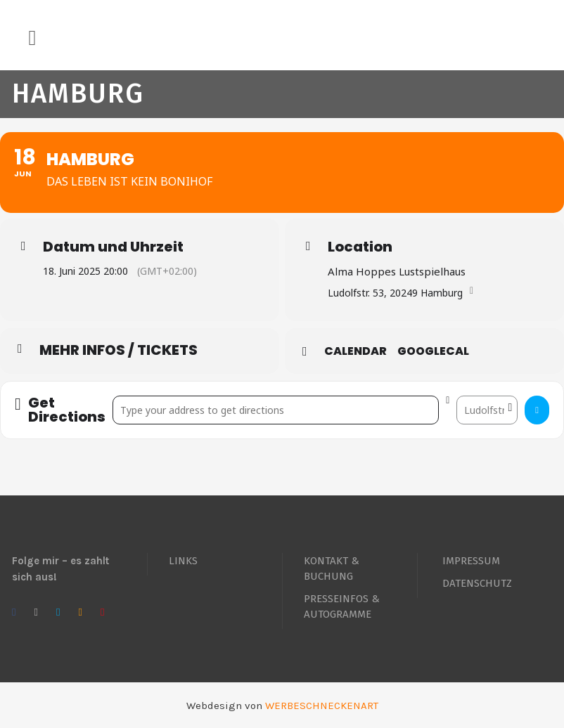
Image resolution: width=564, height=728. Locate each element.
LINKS (183, 561)
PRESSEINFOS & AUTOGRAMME (342, 606)
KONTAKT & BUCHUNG (332, 568)
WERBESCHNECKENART (322, 706)
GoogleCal (433, 351)
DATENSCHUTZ (477, 583)
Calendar (355, 351)
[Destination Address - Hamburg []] (487, 410)
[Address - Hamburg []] (276, 410)
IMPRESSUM (471, 561)
